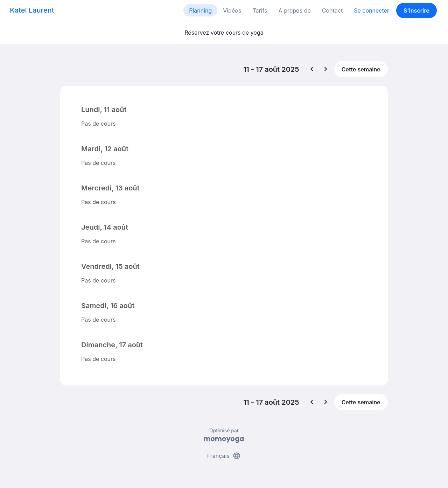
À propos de (295, 11)
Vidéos (232, 11)
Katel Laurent (32, 10)
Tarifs (260, 11)
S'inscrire (416, 11)
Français (224, 456)
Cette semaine (361, 69)
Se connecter (372, 11)
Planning (200, 11)
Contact (332, 11)
